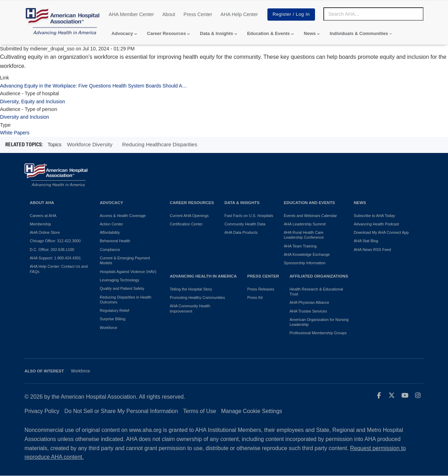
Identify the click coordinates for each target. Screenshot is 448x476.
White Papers (15, 133)
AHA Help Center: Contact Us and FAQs (59, 269)
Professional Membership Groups (318, 333)
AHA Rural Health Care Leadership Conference (304, 235)
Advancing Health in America (203, 276)
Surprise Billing (113, 319)
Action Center (111, 224)
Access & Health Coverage (123, 216)
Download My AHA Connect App (381, 232)
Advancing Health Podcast (376, 224)
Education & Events (268, 33)
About (169, 14)
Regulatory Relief (114, 310)
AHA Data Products (241, 232)
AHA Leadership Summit (305, 224)
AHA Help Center (239, 14)
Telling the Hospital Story (191, 289)
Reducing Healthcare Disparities (160, 144)
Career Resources (166, 33)
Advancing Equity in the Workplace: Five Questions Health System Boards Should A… (93, 86)
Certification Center (186, 224)
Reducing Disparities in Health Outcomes (125, 300)
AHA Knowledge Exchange (307, 254)
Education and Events (309, 202)
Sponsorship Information (305, 263)
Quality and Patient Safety (122, 288)
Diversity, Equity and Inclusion (33, 101)
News (310, 33)
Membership (40, 224)
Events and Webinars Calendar (310, 216)
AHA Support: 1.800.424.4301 (55, 258)
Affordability (110, 232)
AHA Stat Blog (366, 241)
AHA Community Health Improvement (190, 308)
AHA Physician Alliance (309, 302)
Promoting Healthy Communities (197, 297)
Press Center (198, 14)
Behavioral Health (115, 241)
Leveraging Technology (120, 280)
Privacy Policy (42, 411)
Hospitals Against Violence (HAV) (128, 272)
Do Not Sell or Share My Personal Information (121, 411)
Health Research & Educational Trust (316, 292)
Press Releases (261, 289)
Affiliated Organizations (319, 276)
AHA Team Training (300, 246)
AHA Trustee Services (308, 311)
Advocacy (122, 33)
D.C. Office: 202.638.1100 (52, 250)
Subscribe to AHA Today (374, 216)
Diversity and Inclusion (24, 117)
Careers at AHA (43, 216)
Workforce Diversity (90, 144)
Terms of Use (199, 411)
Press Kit (255, 297)
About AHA (42, 202)
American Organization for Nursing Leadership (319, 322)
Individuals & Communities (359, 33)
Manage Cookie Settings (252, 411)
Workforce (108, 328)
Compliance (110, 250)
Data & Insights (216, 33)
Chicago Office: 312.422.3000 (55, 241)
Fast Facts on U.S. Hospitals (249, 216)
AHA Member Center (131, 14)
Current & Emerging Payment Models (125, 260)
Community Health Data (245, 224)
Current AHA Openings (189, 216)
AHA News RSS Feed (372, 250)
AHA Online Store (45, 232)
